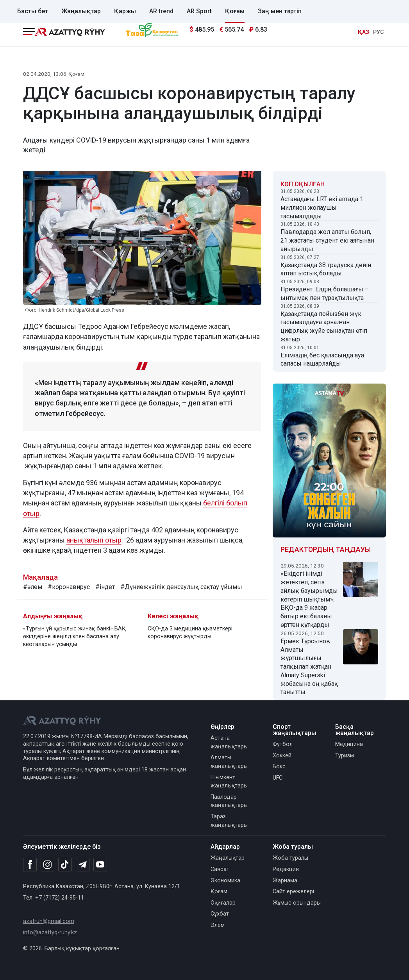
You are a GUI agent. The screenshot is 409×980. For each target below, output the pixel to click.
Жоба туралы (290, 858)
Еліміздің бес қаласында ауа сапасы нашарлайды (322, 360)
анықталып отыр (94, 540)
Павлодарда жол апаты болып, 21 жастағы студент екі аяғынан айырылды (327, 240)
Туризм (345, 756)
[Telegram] (83, 865)
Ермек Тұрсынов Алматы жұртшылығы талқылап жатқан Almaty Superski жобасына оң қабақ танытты (309, 667)
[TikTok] (65, 864)
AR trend (161, 11)
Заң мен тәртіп (280, 11)
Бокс (279, 767)
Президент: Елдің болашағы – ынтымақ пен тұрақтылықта (325, 294)
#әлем (33, 587)
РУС (379, 32)
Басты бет (33, 11)
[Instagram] (47, 865)
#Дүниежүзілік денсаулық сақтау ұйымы (181, 587)
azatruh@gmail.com (49, 921)
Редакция (286, 869)
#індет (105, 587)
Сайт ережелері (293, 892)
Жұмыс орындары (297, 903)
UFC (278, 778)
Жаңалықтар (81, 11)
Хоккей (282, 756)
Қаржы (125, 11)
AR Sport (199, 11)
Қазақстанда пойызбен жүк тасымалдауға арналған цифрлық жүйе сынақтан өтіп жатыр (324, 327)
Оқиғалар (223, 903)
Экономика (225, 881)
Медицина (349, 744)
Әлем (218, 925)
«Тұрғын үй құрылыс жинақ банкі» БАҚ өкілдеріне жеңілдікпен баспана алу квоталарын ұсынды (74, 636)
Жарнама (285, 881)
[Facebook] (30, 864)
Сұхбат (220, 914)
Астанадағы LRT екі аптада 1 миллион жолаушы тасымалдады (322, 208)
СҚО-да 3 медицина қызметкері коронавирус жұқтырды (190, 633)
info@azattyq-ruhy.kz (50, 933)
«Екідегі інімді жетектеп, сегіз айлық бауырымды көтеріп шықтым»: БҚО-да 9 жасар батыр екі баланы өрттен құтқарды (309, 599)
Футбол (283, 744)
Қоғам (235, 11)
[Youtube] (100, 865)
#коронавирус (69, 587)
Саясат (220, 869)
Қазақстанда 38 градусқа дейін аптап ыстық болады (326, 269)
